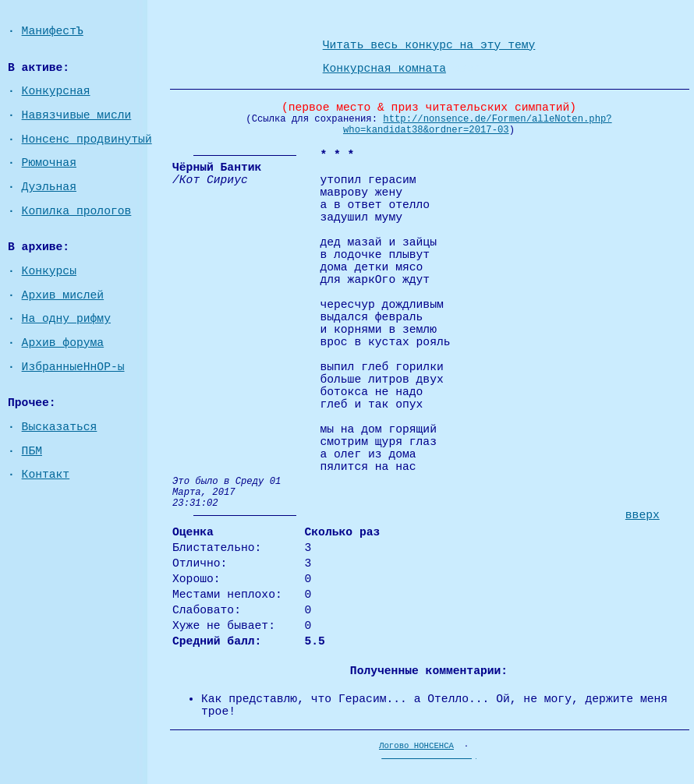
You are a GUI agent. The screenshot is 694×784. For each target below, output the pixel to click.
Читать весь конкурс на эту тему (429, 45)
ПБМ (32, 451)
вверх (643, 515)
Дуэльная (49, 187)
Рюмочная (49, 163)
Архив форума (63, 343)
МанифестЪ (53, 31)
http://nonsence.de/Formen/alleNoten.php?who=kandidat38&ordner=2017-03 (478, 125)
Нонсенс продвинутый (87, 139)
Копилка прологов (77, 211)
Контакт (46, 475)
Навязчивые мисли (77, 115)
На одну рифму (66, 319)
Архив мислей (63, 295)
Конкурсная (56, 91)
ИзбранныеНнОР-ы (73, 367)
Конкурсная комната (384, 69)
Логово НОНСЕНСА (416, 746)
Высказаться (60, 427)
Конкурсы (49, 271)
